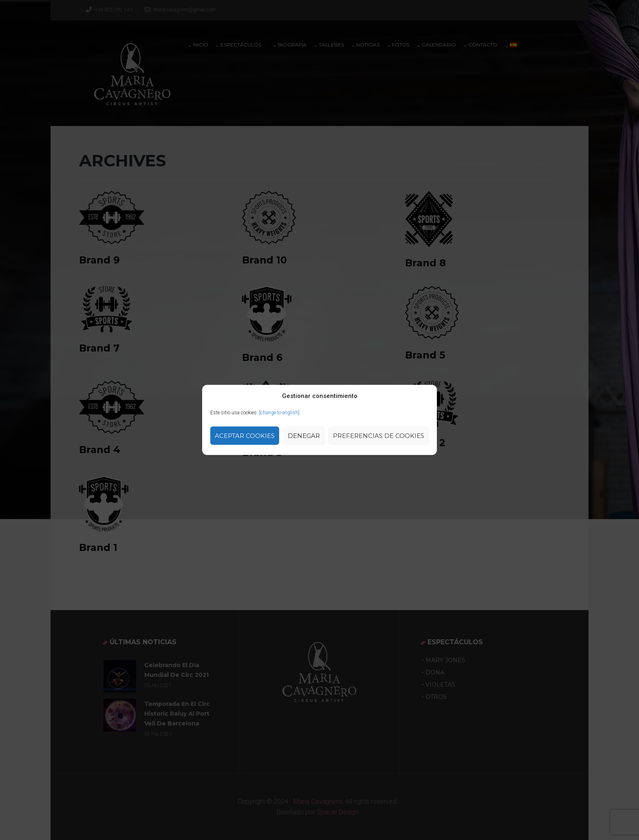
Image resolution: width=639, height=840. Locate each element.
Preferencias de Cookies (379, 436)
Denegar (304, 436)
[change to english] (279, 413)
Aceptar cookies (245, 436)
